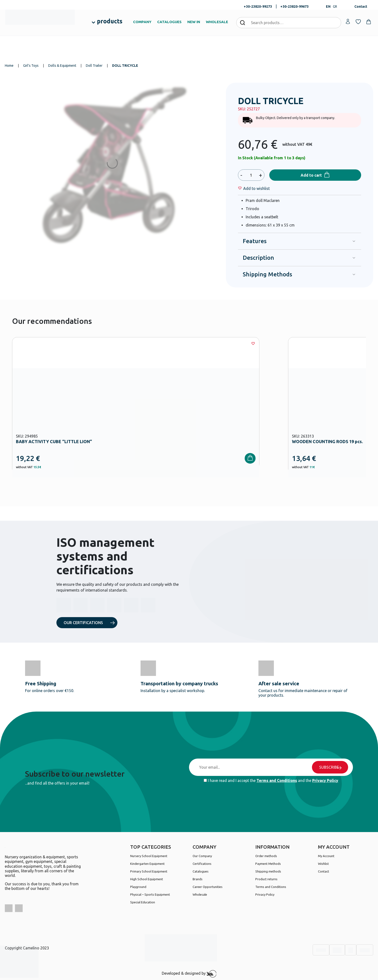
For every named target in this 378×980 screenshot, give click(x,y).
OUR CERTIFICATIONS (83, 623)
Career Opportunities (208, 887)
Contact (361, 7)
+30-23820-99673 (294, 7)
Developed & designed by (189, 974)
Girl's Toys (31, 66)
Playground (138, 887)
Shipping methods (268, 871)
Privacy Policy (325, 780)
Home (9, 66)
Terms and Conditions (277, 780)
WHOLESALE (217, 22)
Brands (198, 879)
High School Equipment (147, 879)
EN (328, 7)
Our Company (202, 856)
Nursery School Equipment (149, 856)
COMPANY (142, 22)
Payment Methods (268, 864)
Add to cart (311, 175)
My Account (326, 856)
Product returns (266, 879)
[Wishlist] (256, 188)
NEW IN (194, 22)
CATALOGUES (169, 22)
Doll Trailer (94, 66)
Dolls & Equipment (62, 66)
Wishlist (323, 864)
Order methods (266, 856)
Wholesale (200, 894)
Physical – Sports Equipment (150, 894)
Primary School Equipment (149, 871)
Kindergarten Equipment (147, 864)
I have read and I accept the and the (271, 780)
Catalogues (201, 871)
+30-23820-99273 (258, 7)
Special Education (143, 902)
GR (335, 7)
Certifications (202, 864)
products (110, 21)
